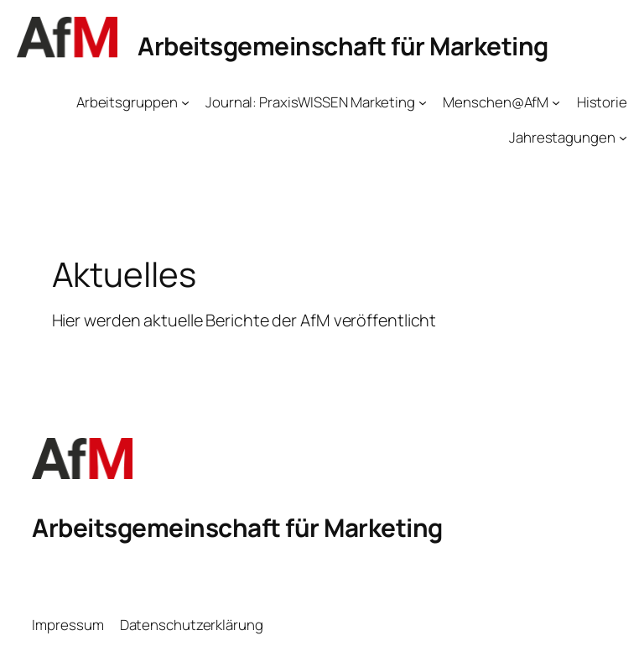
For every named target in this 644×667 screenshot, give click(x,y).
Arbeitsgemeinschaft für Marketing (343, 46)
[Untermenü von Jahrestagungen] (623, 138)
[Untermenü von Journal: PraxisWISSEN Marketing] (423, 102)
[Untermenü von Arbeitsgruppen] (185, 102)
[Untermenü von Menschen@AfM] (556, 102)
